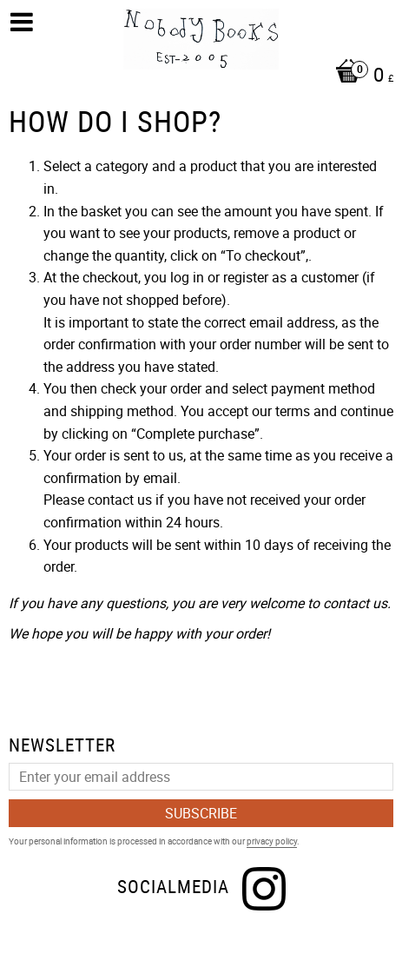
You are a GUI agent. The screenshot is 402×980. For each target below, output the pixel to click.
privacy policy (272, 841)
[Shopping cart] (205, 76)
